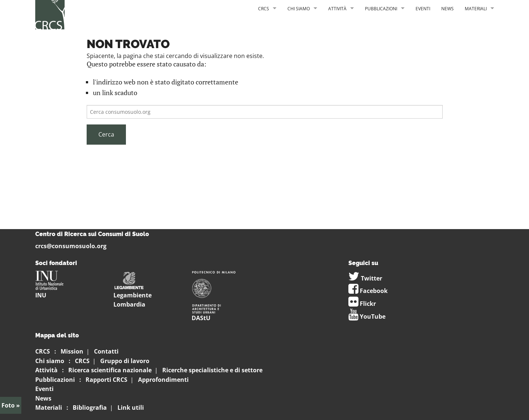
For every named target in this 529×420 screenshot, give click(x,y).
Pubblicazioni (381, 9)
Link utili (131, 408)
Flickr (362, 304)
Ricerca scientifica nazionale (110, 370)
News (448, 9)
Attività (337, 9)
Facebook (368, 291)
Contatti (106, 351)
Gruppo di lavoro (125, 361)
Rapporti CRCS (106, 380)
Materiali (476, 9)
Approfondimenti (163, 380)
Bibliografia (90, 408)
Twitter (365, 278)
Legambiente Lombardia (133, 292)
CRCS (264, 9)
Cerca (106, 134)
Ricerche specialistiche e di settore (212, 370)
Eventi (423, 9)
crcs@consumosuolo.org (71, 246)
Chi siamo (299, 9)
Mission (72, 351)
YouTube (367, 316)
